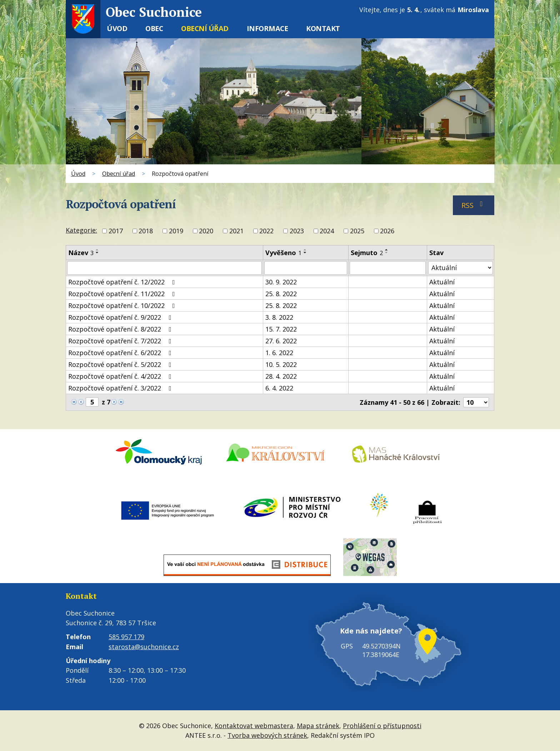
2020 (206, 231)
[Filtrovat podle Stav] (461, 268)
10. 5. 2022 (281, 364)
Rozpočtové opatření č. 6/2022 (121, 353)
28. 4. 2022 (281, 376)
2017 (116, 231)
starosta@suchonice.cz (144, 647)
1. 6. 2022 (279, 353)
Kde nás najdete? (371, 631)
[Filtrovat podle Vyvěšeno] (306, 268)
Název (81, 253)
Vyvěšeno (283, 253)
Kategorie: (81, 230)
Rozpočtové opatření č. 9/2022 (121, 317)
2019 (176, 231)
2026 (387, 231)
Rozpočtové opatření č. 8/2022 (121, 329)
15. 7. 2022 (281, 329)
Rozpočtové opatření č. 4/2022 (121, 376)
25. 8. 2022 (281, 294)
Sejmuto (367, 253)
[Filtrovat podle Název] (164, 268)
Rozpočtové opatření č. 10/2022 (123, 305)
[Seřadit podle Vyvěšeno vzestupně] (305, 250)
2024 (327, 231)
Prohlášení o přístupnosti (382, 726)
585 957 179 (126, 637)
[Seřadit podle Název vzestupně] (97, 250)
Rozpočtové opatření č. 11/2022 (123, 294)
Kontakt (323, 28)
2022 (266, 231)
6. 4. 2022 (279, 388)
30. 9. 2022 (281, 282)
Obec (154, 28)
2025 (357, 231)
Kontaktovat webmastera (254, 726)
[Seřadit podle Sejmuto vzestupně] (387, 250)
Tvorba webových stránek (267, 735)
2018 (146, 231)
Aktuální (442, 282)
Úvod (117, 28)
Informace (267, 28)
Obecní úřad (205, 28)
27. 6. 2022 (281, 341)
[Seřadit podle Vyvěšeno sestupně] (305, 253)
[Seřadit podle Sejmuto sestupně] (387, 253)
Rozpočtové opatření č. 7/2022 (121, 341)
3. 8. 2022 (279, 317)
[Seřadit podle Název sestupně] (97, 253)
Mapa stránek (318, 726)
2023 (297, 231)
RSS (474, 205)
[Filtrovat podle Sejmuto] (388, 268)
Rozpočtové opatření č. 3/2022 (121, 388)
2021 (236, 231)
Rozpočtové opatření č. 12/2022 (123, 282)
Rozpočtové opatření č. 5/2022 (121, 364)
